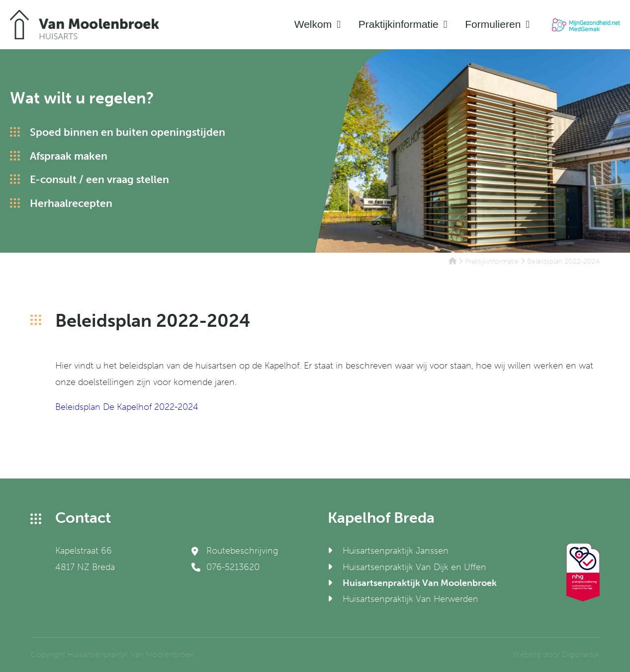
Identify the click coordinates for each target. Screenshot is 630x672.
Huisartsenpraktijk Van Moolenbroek (420, 583)
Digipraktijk (581, 654)
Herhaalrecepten (71, 203)
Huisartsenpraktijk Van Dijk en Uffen (414, 567)
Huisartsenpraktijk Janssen (396, 551)
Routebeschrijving (235, 551)
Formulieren (493, 24)
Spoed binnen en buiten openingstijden (128, 132)
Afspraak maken (69, 156)
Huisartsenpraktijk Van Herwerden (410, 599)
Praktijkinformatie (399, 24)
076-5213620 (225, 567)
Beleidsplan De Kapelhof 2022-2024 (127, 407)
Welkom (313, 24)
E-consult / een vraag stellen (99, 179)
